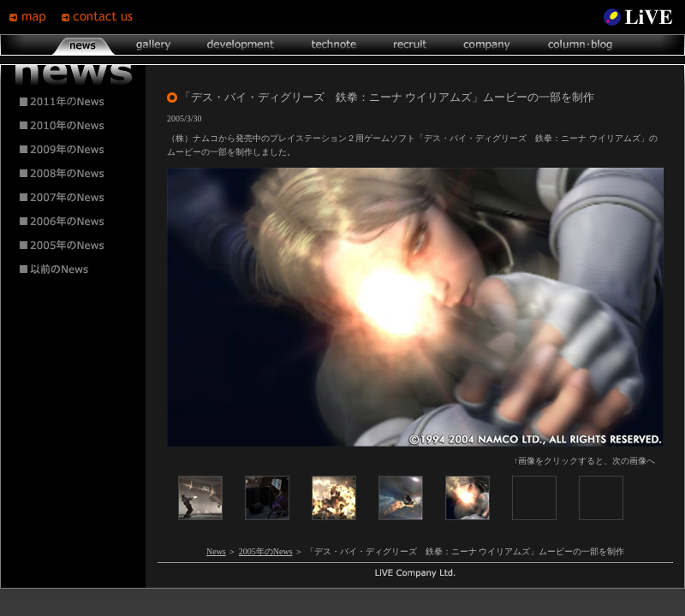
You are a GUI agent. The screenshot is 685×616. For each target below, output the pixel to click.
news (83, 45)
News (216, 551)
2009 (74, 150)
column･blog (578, 45)
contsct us (99, 17)
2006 (74, 222)
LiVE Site (638, 17)
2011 (74, 102)
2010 (74, 126)
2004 (74, 269)
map (35, 17)
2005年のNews (266, 551)
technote (333, 45)
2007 (74, 198)
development (241, 45)
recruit (410, 45)
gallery (153, 45)
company (486, 45)
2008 (74, 174)
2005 (74, 246)
